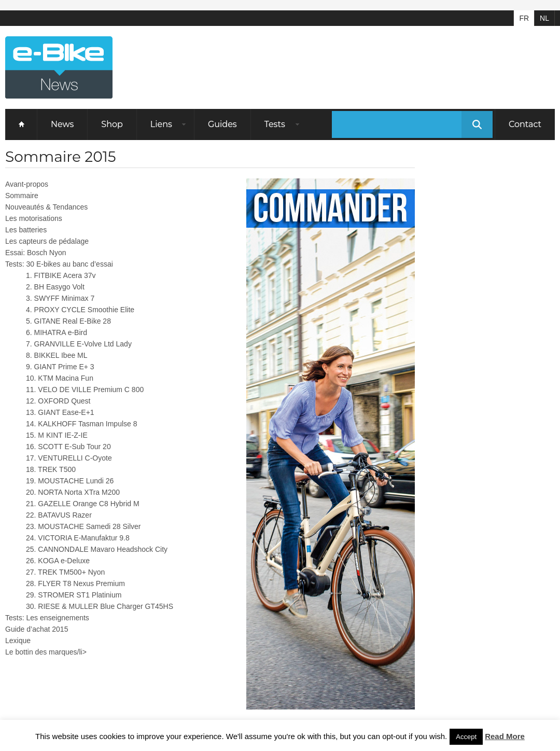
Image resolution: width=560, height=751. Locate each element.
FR (524, 18)
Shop (112, 124)
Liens (161, 124)
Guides (222, 124)
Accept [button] (466, 737)
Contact (525, 124)
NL (544, 18)
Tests (275, 124)
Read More (505, 736)
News (62, 124)
